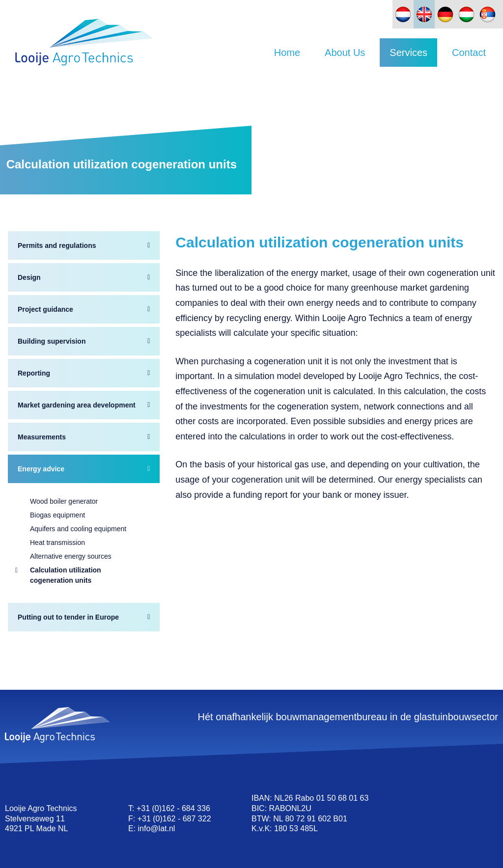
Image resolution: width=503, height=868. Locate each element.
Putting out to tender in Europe (68, 617)
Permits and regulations (57, 245)
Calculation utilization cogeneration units (66, 575)
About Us (345, 53)
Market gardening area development (77, 405)
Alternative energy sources (71, 556)
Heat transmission (57, 542)
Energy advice (41, 469)
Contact (469, 53)
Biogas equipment (57, 515)
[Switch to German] (445, 14)
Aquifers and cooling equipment (78, 529)
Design (29, 277)
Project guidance (45, 309)
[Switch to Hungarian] (466, 14)
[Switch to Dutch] (403, 14)
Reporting (34, 373)
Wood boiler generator (64, 501)
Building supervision (52, 341)
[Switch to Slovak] (488, 14)
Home (287, 53)
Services (408, 53)
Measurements (42, 437)
